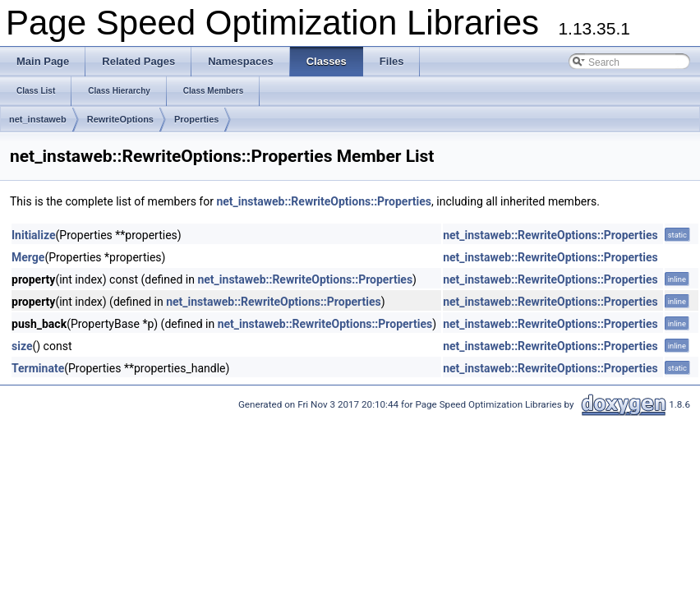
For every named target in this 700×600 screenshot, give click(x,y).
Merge (28, 257)
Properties (196, 119)
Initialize (34, 235)
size (22, 346)
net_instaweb (38, 119)
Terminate (38, 368)
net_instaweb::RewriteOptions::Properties (324, 201)
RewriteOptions (120, 119)
